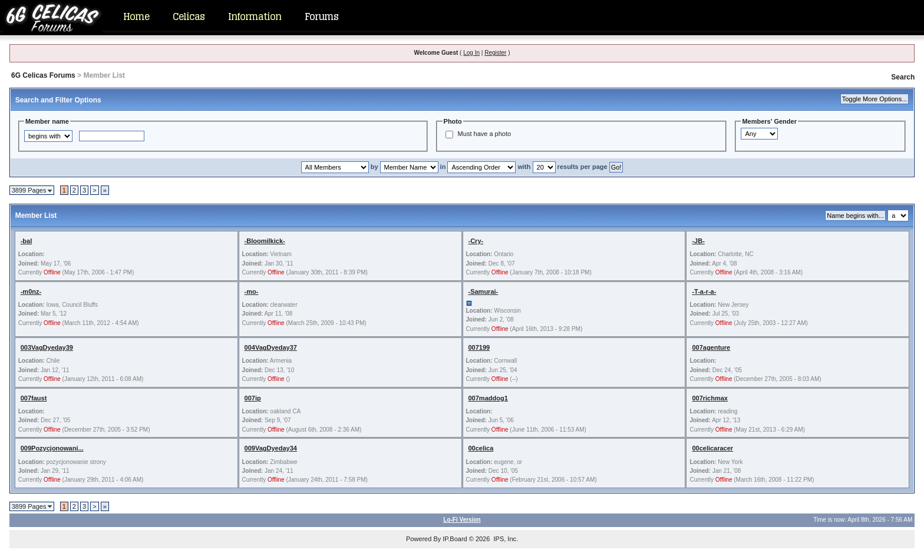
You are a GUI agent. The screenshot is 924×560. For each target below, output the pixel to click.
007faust (34, 398)
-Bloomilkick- (265, 241)
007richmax (710, 398)
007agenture (711, 347)
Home (136, 16)
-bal (27, 241)
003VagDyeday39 (47, 347)
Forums (321, 16)
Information (255, 16)
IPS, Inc (505, 539)
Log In (471, 53)
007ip (253, 398)
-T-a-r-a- (704, 291)
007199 (479, 347)
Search (903, 77)
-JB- (698, 241)
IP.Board (455, 539)
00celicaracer (712, 448)
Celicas (189, 16)
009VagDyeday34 (271, 448)
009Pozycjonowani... (52, 448)
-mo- (252, 291)
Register (495, 53)
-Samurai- (484, 291)
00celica (481, 448)
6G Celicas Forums (43, 75)
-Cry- (476, 241)
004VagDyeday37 (271, 347)
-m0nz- (31, 291)
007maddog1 (488, 398)
